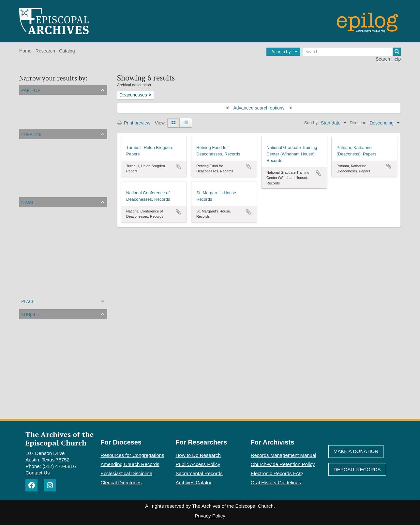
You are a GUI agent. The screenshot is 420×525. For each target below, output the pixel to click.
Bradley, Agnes (36, 250)
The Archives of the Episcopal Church (60, 438)
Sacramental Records (199, 473)
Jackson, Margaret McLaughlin (52, 234)
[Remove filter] (150, 95)
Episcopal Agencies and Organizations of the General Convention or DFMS (97, 122)
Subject (30, 314)
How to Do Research (198, 455)
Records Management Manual (284, 455)
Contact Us (37, 473)
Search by (281, 51)
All (23, 99)
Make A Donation (356, 451)
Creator (31, 134)
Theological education (43, 370)
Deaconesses (34, 331)
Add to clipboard (178, 167)
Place (28, 301)
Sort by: (312, 123)
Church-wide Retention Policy (283, 464)
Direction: (359, 123)
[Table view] (186, 123)
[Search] (352, 52)
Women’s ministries (40, 378)
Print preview (134, 123)
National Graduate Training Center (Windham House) (74, 159)
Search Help (388, 59)
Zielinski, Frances (38, 266)
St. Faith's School (38, 393)
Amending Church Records (130, 464)
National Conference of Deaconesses (58, 182)
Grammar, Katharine (41, 281)
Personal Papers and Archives (51, 114)
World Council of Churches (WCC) (55, 362)
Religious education (40, 354)
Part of (30, 89)
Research (45, 51)
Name (28, 202)
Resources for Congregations (132, 455)
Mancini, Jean (35, 273)
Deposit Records (357, 469)
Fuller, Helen (33, 258)
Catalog (67, 51)
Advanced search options (259, 108)
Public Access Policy (198, 464)
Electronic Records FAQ (277, 473)
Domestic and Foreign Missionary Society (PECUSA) (74, 226)
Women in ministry (39, 339)
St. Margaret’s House (42, 190)
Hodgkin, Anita (35, 289)
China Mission (35, 386)
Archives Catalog (194, 482)
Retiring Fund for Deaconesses (52, 167)
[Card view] (173, 123)
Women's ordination (41, 401)
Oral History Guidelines (276, 482)
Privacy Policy (210, 516)
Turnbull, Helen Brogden (45, 174)
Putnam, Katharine (39, 151)
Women (28, 346)
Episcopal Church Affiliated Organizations (62, 107)
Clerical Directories (121, 482)
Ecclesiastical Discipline (126, 473)
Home (25, 51)
